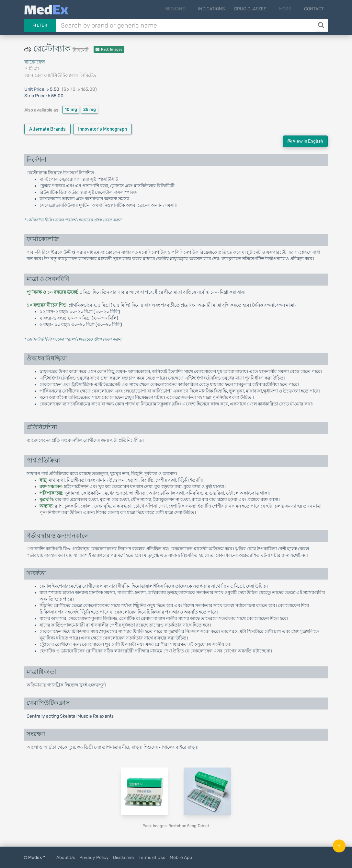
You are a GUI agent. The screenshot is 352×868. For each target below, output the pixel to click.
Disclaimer (124, 857)
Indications (218, 9)
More (289, 9)
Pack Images (109, 49)
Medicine (185, 9)
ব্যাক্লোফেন (35, 62)
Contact (314, 9)
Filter (40, 25)
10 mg (71, 109)
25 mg (90, 109)
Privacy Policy (94, 857)
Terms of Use (152, 857)
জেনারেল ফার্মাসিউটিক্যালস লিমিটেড (60, 76)
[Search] (322, 25)
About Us (66, 857)
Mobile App (181, 857)
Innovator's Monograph (102, 129)
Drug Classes (257, 9)
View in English (305, 141)
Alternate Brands (47, 129)
